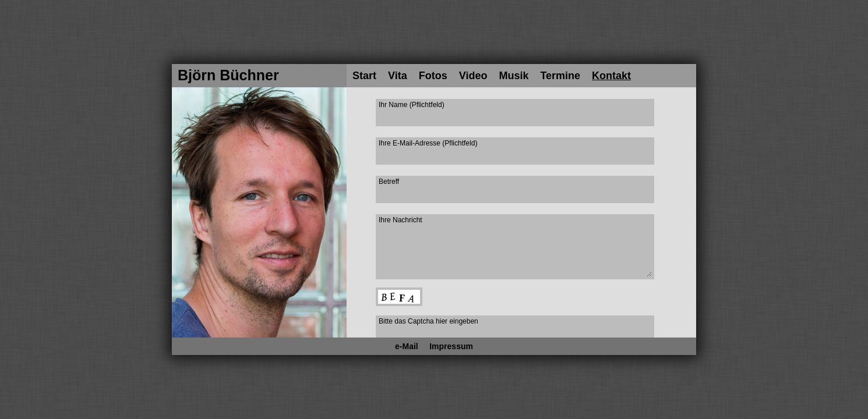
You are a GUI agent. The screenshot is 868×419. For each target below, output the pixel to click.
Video (473, 76)
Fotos (433, 76)
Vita (398, 76)
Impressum (451, 346)
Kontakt (611, 76)
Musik (514, 76)
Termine (560, 76)
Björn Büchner (228, 75)
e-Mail (407, 346)
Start (364, 76)
